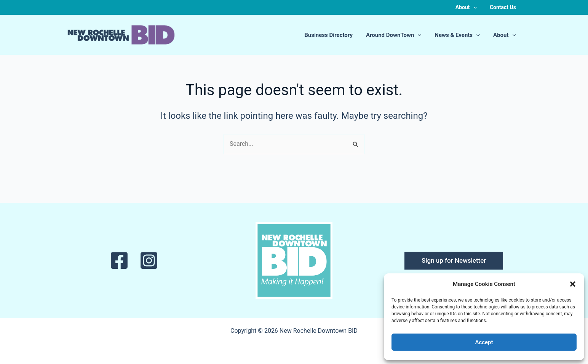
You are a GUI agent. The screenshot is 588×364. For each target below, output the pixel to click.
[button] (573, 284)
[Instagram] (149, 260)
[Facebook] (119, 260)
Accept (484, 342)
